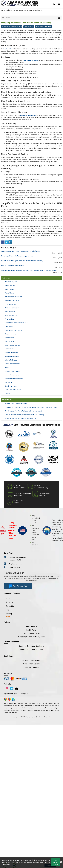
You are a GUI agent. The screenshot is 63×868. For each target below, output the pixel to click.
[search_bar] (54, 4)
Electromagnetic (10, 341)
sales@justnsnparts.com (16, 564)
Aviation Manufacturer (13, 308)
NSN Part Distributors (12, 371)
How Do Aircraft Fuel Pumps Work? (17, 404)
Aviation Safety (10, 319)
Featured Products (31, 667)
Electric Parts (9, 338)
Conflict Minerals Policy (31, 633)
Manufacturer (10, 349)
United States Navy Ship (13, 390)
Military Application (11, 353)
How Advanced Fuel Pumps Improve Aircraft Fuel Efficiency (25, 415)
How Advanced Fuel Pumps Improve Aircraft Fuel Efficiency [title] (21, 251)
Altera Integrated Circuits (13, 297)
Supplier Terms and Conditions (31, 650)
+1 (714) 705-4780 (14, 568)
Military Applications (12, 356)
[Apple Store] (6, 699)
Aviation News (10, 312)
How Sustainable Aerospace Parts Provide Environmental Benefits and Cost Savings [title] (29, 270)
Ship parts (8, 382)
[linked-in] (10, 242)
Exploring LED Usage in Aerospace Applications (21, 418)
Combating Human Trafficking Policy (31, 637)
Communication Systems (13, 330)
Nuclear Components (12, 375)
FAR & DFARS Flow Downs (31, 660)
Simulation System (11, 386)
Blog (9, 10)
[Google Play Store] (10, 699)
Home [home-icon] (3, 10)
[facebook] (3, 242)
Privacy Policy (31, 627)
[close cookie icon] (61, 862)
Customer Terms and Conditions (31, 646)
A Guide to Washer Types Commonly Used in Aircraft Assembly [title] (22, 261)
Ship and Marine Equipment (14, 379)
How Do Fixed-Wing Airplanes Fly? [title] (13, 266)
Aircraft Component (45, 27)
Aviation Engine (10, 304)
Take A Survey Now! (18, 586)
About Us (9, 602)
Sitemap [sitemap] (10, 614)
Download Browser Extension (16, 694)
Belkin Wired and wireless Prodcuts (17, 323)
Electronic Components (13, 345)
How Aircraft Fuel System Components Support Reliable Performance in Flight (31, 407)
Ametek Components (12, 300)
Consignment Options (31, 664)
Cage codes (9, 327)
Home (8, 598)
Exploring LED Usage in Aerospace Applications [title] (17, 256)
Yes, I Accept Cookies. (56, 862)
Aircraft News (10, 289)
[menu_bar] (59, 4)
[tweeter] (6, 242)
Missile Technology (11, 360)
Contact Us (10, 606)
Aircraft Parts (9, 293)
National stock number (13, 364)
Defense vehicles (10, 334)
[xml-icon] (8, 617)
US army (8, 394)
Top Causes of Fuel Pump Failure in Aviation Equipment (23, 411)
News (7, 367)
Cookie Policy (31, 630)
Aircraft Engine (10, 286)
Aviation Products (11, 315)
